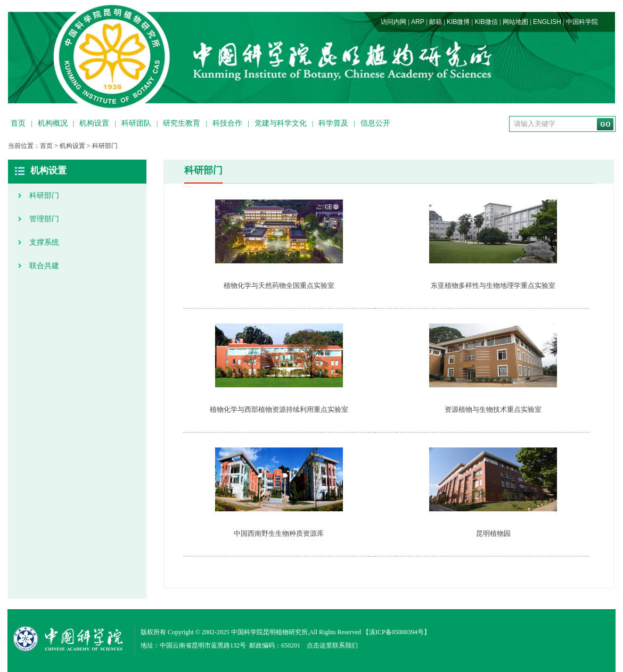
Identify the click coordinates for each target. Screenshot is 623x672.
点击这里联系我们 (332, 645)
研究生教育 (182, 123)
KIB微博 (458, 22)
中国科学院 (582, 22)
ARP (418, 22)
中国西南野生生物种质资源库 (279, 533)
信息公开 (375, 123)
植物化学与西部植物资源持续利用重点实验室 (279, 409)
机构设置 (94, 123)
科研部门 (105, 146)
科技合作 (227, 123)
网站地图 (515, 22)
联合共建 (44, 266)
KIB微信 (486, 22)
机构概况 (53, 123)
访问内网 (394, 22)
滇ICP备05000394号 (396, 632)
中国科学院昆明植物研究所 (269, 632)
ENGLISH (547, 22)
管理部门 (44, 219)
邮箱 (436, 22)
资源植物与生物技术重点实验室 (493, 409)
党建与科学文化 (281, 123)
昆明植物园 (493, 533)
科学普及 (333, 123)
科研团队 (136, 123)
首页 (18, 123)
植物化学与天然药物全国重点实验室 (279, 285)
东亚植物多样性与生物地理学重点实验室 (493, 285)
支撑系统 (44, 242)
